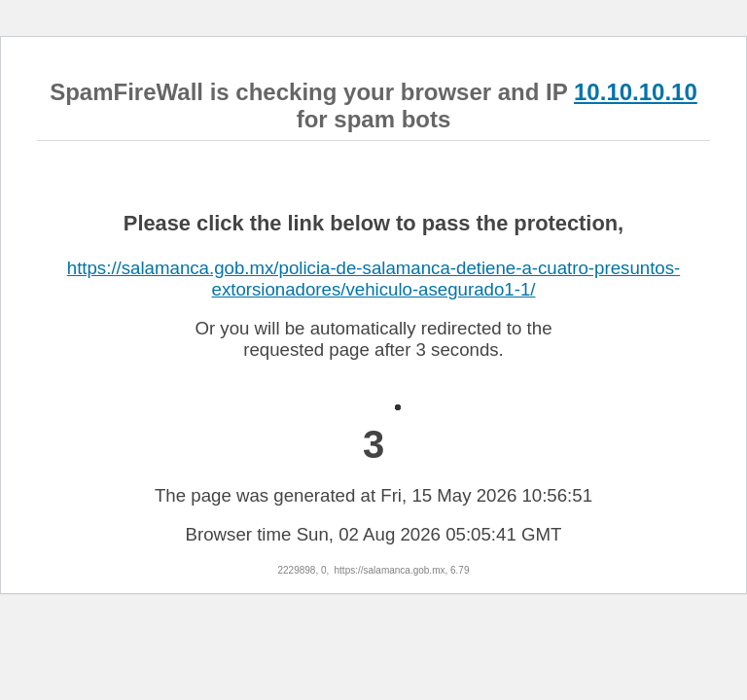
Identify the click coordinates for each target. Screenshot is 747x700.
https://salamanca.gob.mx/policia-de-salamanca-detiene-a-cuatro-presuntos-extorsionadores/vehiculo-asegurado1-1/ (373, 279)
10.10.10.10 (636, 92)
